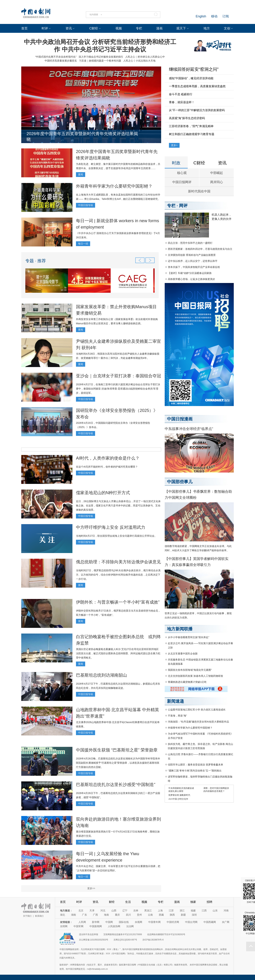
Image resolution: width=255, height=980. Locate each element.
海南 (106, 915)
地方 (207, 28)
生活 (128, 902)
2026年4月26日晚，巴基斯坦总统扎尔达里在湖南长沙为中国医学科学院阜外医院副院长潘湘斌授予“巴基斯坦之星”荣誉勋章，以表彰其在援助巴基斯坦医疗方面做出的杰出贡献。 (118, 763)
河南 (226, 910)
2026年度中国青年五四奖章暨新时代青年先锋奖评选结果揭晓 (82, 136)
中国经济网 (173, 922)
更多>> (91, 888)
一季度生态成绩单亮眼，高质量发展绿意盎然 (197, 86)
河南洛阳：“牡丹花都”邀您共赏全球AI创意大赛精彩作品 (198, 722)
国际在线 (124, 922)
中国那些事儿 (180, 482)
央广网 (226, 922)
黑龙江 (148, 910)
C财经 (94, 28)
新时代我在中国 (199, 191)
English (201, 16)
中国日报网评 (182, 182)
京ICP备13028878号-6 (153, 940)
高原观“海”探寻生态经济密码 (187, 118)
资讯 (69, 28)
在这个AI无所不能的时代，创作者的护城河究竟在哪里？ (107, 467)
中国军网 (78, 926)
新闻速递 (175, 701)
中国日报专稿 (86, 205)
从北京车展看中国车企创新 (183, 654)
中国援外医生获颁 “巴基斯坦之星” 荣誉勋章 (117, 750)
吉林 (136, 910)
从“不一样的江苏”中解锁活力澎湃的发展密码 (197, 110)
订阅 (226, 16)
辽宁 (125, 910)
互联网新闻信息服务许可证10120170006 (123, 934)
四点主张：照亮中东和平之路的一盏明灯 (190, 243)
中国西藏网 (210, 922)
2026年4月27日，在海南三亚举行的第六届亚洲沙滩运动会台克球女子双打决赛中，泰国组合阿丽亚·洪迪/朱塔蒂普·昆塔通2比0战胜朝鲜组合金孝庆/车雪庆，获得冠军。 (118, 389)
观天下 (181, 28)
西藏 (161, 915)
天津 (92, 910)
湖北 (63, 915)
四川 (128, 915)
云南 (150, 915)
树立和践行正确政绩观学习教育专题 (192, 134)
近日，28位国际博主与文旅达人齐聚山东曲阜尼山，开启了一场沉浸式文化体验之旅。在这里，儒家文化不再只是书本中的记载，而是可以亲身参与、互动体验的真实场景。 (118, 506)
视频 (119, 28)
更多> (174, 145)
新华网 (96, 922)
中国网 (109, 922)
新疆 (183, 915)
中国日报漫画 (180, 419)
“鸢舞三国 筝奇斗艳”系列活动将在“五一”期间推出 (195, 771)
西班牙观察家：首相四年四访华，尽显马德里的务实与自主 (200, 249)
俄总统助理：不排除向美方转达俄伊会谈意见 (118, 562)
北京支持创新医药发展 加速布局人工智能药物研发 (195, 676)
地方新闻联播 (180, 629)
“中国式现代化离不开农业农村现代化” (56, 57)
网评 (183, 206)
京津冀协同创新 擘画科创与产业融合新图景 (192, 255)
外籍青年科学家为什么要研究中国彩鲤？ (114, 186)
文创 (227, 28)
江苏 (171, 910)
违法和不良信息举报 (89, 934)
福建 (193, 910)
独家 (193, 902)
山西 (114, 910)
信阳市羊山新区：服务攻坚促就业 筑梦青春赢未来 (195, 765)
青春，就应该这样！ (182, 102)
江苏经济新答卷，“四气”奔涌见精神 (191, 126)
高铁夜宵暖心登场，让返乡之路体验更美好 (191, 279)
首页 (24, 28)
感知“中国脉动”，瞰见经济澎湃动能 (191, 78)
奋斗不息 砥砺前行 (181, 94)
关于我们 (27, 916)
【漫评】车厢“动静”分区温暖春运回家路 (190, 273)
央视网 (138, 922)
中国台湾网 (191, 922)
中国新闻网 (96, 926)
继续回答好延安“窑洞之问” (194, 69)
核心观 (182, 173)
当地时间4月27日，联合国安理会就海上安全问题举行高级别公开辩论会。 (116, 536)
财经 (112, 902)
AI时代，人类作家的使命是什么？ (108, 458)
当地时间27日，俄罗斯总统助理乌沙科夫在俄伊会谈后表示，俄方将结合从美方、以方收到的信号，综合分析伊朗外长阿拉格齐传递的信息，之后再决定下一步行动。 (118, 575)
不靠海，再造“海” (177, 716)
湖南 (73, 915)
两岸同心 (217, 182)
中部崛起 (217, 173)
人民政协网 (114, 926)
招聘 (209, 902)
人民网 (82, 922)
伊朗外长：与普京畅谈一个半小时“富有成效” (118, 602)
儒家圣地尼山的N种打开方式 (103, 493)
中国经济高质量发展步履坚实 (61, 61)
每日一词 (83, 244)
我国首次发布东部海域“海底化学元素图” (190, 670)
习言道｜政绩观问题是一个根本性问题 (100, 61)
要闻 (81, 174)
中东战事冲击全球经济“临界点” (189, 429)
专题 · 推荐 (36, 261)
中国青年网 (154, 922)
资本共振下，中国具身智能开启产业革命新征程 (194, 267)
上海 (160, 910)
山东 (215, 910)
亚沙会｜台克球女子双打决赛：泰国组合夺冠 (118, 376)
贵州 (139, 915)
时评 (45, 28)
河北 (103, 910)
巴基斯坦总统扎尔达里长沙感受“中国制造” (116, 785)
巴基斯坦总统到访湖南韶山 (101, 675)
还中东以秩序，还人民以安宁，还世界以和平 (193, 261)
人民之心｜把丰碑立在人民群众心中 (145, 57)
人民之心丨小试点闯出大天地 (139, 61)
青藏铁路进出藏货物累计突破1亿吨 (187, 682)
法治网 (130, 926)
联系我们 (39, 916)
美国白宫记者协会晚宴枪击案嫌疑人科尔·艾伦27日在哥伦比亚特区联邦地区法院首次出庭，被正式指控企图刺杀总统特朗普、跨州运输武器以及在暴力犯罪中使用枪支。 (118, 653)
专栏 (139, 28)
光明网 (64, 926)
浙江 (182, 910)
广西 (95, 915)
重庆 (117, 915)
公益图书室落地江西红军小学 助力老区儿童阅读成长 (197, 710)
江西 (204, 910)
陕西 (172, 915)
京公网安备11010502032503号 (94, 940)
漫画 (159, 28)
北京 (81, 910)
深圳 (194, 915)
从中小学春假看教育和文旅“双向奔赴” (189, 637)
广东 (84, 915)
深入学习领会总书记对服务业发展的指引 (101, 57)
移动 (214, 16)
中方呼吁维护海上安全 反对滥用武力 (111, 527)
